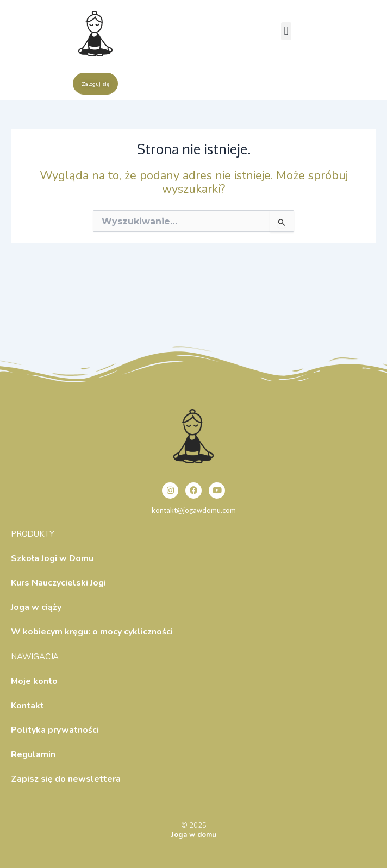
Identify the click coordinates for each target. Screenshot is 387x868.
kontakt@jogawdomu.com (194, 510)
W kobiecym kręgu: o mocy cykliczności (92, 632)
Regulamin (33, 754)
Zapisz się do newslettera (66, 779)
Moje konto (34, 681)
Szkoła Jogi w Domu (52, 558)
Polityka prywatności (55, 730)
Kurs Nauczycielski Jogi (58, 583)
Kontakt (27, 706)
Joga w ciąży (36, 607)
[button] (286, 31)
